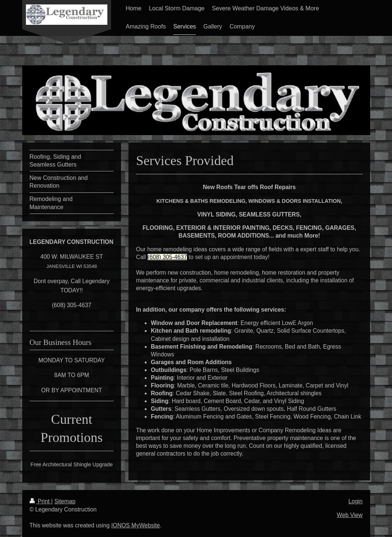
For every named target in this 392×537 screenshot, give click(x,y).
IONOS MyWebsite (136, 525)
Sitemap (65, 501)
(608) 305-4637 (167, 257)
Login (355, 501)
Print (41, 501)
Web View (350, 515)
